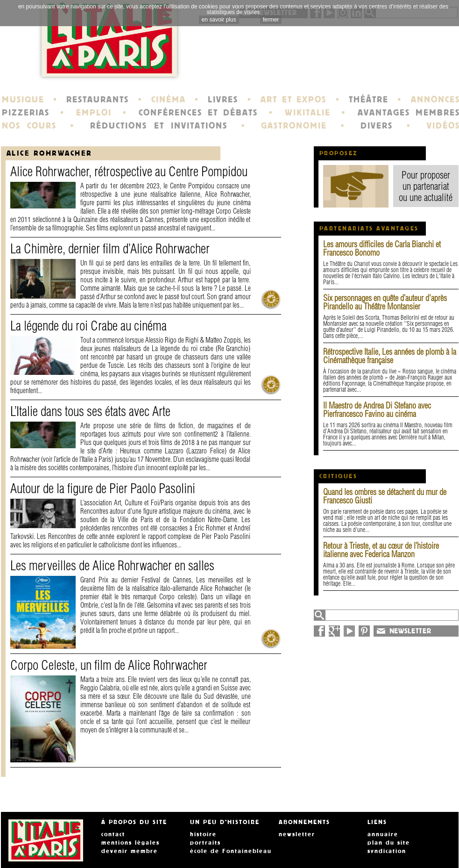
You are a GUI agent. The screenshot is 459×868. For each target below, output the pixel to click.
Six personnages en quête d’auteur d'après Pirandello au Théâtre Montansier (385, 302)
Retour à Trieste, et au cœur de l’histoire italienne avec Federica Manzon (381, 550)
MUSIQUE (23, 100)
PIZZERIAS (26, 113)
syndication (387, 851)
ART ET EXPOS (293, 100)
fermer (271, 20)
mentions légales (131, 843)
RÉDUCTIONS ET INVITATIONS (159, 126)
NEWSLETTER (410, 631)
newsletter (297, 834)
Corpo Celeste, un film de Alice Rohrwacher (109, 665)
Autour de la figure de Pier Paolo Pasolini (103, 488)
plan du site (389, 843)
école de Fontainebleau (231, 851)
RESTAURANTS (98, 100)
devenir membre (130, 851)
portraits (205, 843)
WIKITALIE (308, 113)
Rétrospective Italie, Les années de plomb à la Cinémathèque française (390, 356)
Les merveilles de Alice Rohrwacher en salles (112, 565)
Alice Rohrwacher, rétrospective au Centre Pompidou (129, 171)
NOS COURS (29, 126)
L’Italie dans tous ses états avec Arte (90, 411)
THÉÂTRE (369, 100)
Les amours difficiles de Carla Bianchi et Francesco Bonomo (382, 248)
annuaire (383, 834)
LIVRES (223, 100)
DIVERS (377, 126)
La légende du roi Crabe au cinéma (88, 326)
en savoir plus (219, 20)
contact (113, 834)
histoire (203, 834)
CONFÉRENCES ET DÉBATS (198, 113)
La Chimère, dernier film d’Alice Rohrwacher (110, 248)
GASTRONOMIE (294, 126)
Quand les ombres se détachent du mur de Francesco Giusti (385, 496)
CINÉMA (169, 100)
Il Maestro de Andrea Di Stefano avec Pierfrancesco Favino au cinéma (377, 410)
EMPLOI (94, 113)
